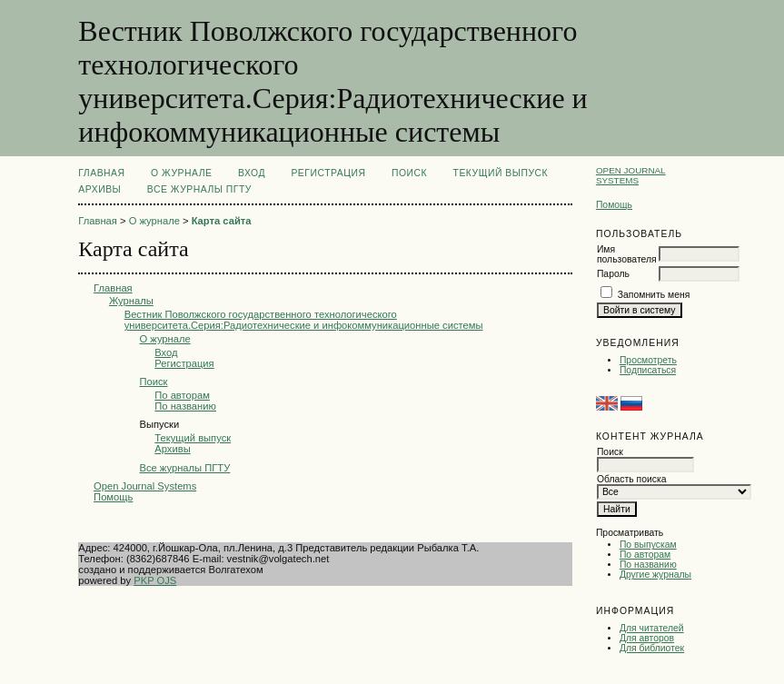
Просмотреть (648, 360)
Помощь (614, 205)
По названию (648, 565)
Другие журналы (655, 575)
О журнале (181, 173)
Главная (101, 173)
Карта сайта (222, 221)
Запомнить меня (654, 295)
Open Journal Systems (631, 175)
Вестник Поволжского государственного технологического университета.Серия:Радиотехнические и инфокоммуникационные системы (304, 320)
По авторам (645, 555)
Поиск (409, 173)
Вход (252, 173)
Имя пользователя (627, 254)
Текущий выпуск (501, 173)
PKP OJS (155, 580)
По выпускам (648, 545)
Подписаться (648, 370)
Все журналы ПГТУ (199, 189)
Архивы (99, 189)
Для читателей (652, 628)
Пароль (613, 274)
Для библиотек (652, 648)
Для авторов (647, 638)
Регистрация (328, 173)
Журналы (131, 301)
